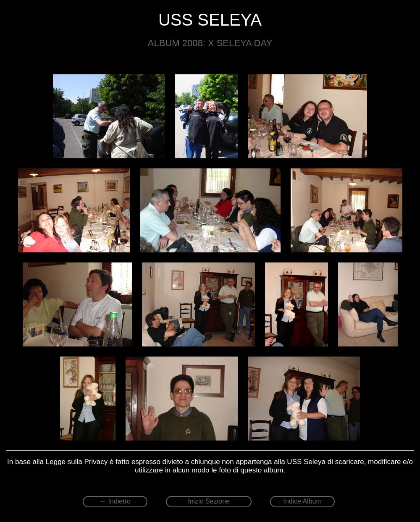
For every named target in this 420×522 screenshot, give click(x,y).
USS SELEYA (210, 20)
